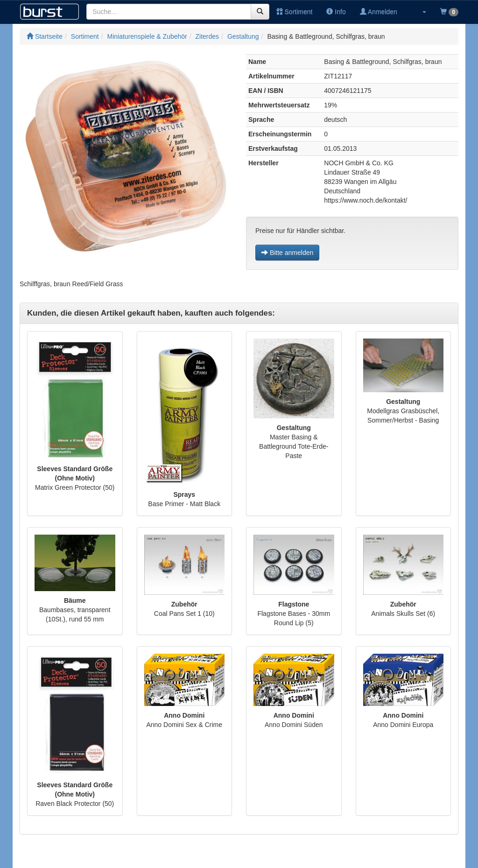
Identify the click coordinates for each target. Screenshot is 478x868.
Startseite (45, 36)
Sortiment (295, 12)
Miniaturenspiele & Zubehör (147, 36)
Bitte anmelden (287, 253)
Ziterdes (207, 36)
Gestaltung (243, 36)
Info (336, 12)
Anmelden (379, 12)
